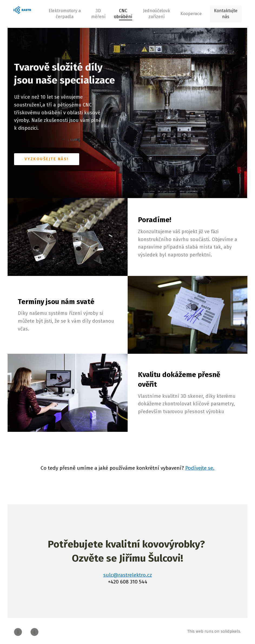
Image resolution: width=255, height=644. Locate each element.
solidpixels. (231, 629)
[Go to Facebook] (18, 630)
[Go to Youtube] (34, 630)
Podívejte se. (200, 466)
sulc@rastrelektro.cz (128, 573)
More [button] (190, 13)
